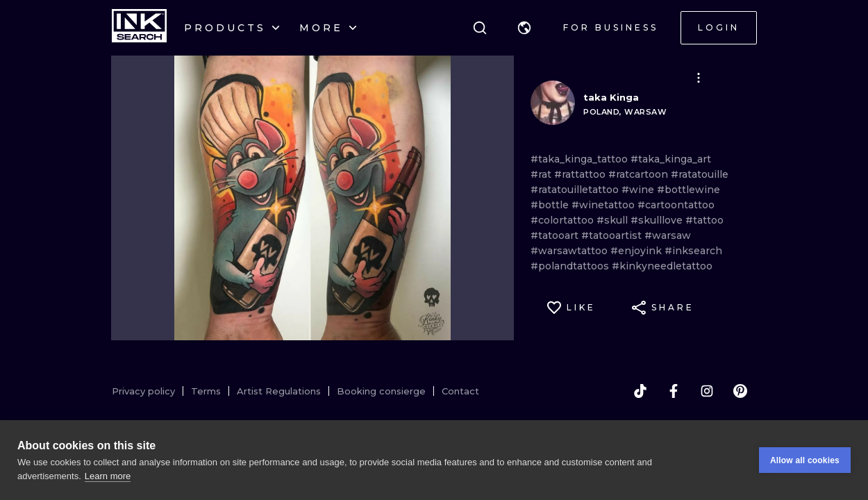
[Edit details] (699, 78)
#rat (542, 174)
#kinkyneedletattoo (662, 266)
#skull (614, 220)
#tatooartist (613, 235)
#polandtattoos (571, 266)
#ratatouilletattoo (576, 190)
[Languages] (524, 28)
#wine (639, 190)
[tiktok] (640, 391)
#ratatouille (700, 174)
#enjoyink (637, 251)
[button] (524, 28)
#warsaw (668, 235)
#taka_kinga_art (671, 159)
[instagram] (707, 391)
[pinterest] (740, 391)
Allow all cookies (805, 460)
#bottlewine (688, 190)
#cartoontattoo (676, 205)
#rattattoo (581, 174)
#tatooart (556, 235)
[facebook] (674, 391)
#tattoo (704, 220)
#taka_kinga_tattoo (581, 159)
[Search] (480, 28)
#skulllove (658, 220)
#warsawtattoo (570, 251)
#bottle (551, 205)
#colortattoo (564, 220)
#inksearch (693, 251)
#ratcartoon (640, 174)
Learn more (108, 476)
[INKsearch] (139, 28)
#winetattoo (604, 205)
